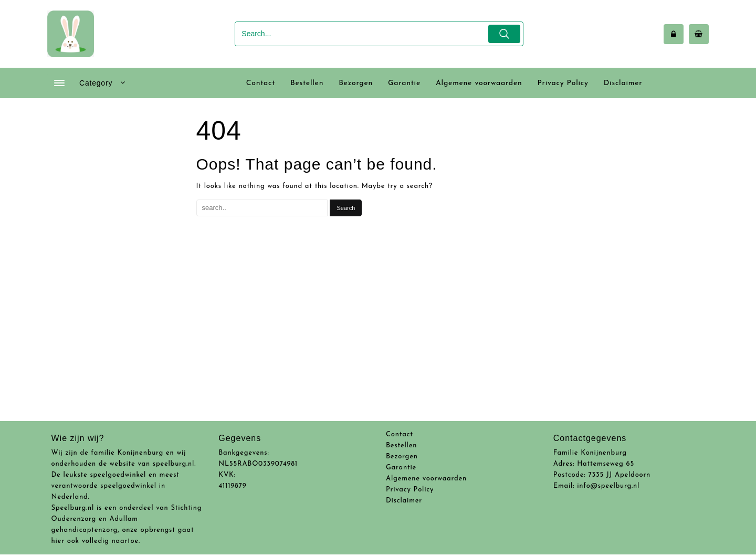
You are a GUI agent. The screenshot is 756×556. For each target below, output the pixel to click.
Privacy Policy (410, 490)
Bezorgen (402, 457)
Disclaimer (404, 501)
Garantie (401, 468)
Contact (400, 434)
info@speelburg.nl (608, 486)
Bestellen (401, 445)
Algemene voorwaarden (426, 479)
